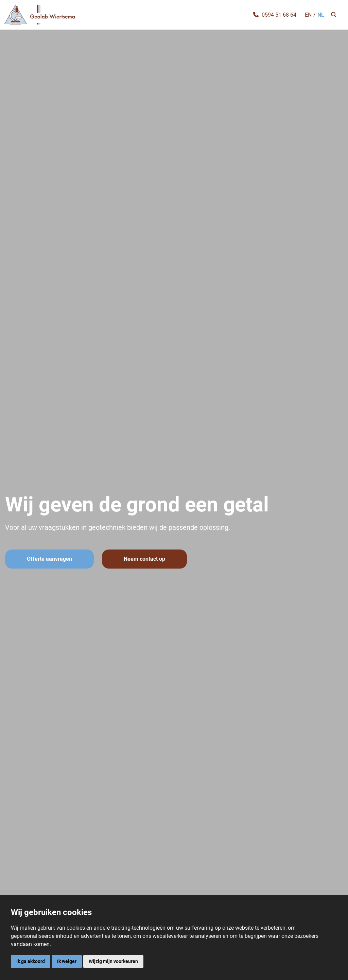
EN (308, 15)
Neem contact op (144, 559)
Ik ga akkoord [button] (31, 961)
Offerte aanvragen (49, 559)
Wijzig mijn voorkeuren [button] (113, 961)
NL (321, 15)
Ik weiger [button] (67, 961)
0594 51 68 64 (279, 15)
